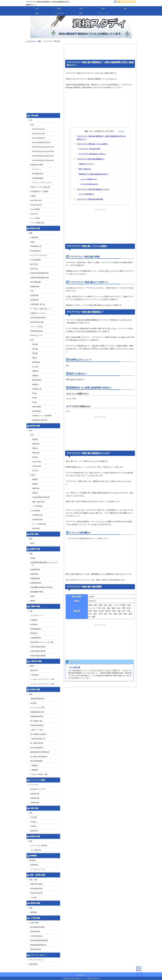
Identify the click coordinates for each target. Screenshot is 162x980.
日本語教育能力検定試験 (41, 497)
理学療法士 (34, 633)
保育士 (33, 543)
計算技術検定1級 (36, 936)
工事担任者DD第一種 (38, 739)
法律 (81, 13)
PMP (32, 291)
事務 (59, 9)
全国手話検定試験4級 (38, 651)
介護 (125, 9)
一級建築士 (34, 765)
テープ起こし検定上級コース (41, 309)
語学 (81, 9)
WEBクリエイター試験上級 (40, 187)
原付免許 (34, 703)
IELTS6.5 (35, 470)
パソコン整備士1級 (37, 223)
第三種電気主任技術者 (38, 734)
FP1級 (34, 402)
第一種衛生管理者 (37, 743)
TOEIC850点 (37, 466)
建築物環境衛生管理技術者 (40, 752)
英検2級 (35, 448)
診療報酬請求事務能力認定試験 (42, 587)
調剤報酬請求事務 (37, 592)
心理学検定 (34, 675)
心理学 (32, 666)
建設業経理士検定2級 (40, 420)
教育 (31, 539)
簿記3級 (35, 344)
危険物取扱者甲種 (37, 716)
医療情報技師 (35, 578)
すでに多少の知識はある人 (89, 184)
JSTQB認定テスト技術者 (39, 191)
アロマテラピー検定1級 (39, 845)
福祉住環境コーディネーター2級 (42, 642)
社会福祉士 (34, 624)
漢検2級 (35, 484)
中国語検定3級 (37, 520)
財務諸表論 (36, 362)
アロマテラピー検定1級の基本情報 (90, 199)
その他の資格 (34, 923)
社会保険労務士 (36, 251)
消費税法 (35, 376)
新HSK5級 (36, 528)
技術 (37, 13)
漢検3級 (35, 479)
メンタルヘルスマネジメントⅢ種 (42, 684)
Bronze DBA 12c (36, 205)
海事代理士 (34, 831)
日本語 (33, 475)
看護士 (33, 596)
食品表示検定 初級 (37, 322)
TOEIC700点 (37, 462)
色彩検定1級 (35, 803)
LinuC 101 (34, 214)
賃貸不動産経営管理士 (38, 318)
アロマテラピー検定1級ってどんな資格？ (92, 144)
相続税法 (35, 384)
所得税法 (35, 371)
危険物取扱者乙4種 (37, 712)
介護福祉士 (34, 620)
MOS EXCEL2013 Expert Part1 (43, 147)
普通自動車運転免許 (38, 699)
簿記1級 (35, 353)
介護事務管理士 (36, 638)
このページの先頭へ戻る (133, 972)
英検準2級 (36, 444)
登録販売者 (34, 574)
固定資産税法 (37, 380)
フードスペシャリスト (38, 869)
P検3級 (33, 196)
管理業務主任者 (36, 246)
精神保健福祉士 (36, 629)
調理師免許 (34, 865)
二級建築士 (34, 770)
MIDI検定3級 (35, 794)
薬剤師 (33, 558)
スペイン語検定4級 (39, 524)
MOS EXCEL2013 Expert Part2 (43, 151)
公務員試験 (34, 237)
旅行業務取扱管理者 (38, 927)
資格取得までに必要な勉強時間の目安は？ (94, 174)
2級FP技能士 (37, 411)
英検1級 (35, 457)
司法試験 (34, 817)
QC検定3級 (34, 295)
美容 (39, 41)
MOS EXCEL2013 (39, 134)
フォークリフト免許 (38, 707)
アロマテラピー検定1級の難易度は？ (91, 159)
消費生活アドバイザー (38, 313)
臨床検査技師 (35, 569)
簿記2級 (35, 349)
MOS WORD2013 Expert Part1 (43, 156)
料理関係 (32, 860)
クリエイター (59, 13)
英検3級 (35, 439)
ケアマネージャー (37, 615)
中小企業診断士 (36, 260)
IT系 (37, 9)
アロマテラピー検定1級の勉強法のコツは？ (93, 189)
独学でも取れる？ (85, 169)
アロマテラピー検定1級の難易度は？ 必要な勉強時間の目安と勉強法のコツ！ (101, 138)
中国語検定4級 (37, 515)
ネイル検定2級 (75, 667)
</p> (72, 556)
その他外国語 (35, 511)
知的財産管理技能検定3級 (40, 278)
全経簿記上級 (37, 389)
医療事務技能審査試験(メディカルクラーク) (44, 564)
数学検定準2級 (36, 949)
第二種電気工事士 (37, 721)
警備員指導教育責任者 (38, 945)
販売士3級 (34, 264)
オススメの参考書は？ (87, 194)
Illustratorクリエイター (38, 789)
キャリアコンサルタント (39, 255)
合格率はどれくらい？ (87, 164)
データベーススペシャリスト (42, 183)
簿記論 (35, 358)
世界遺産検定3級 (36, 889)
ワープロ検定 (35, 218)
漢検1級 (35, 493)
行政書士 (34, 826)
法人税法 (35, 367)
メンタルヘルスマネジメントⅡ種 (42, 679)
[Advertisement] (100, 52)
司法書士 (34, 822)
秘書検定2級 (35, 286)
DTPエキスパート (37, 335)
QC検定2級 (34, 300)
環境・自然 (33, 880)
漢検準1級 (36, 488)
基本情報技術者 (38, 174)
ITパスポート (37, 169)
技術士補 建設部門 (37, 748)
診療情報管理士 (36, 583)
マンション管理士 (37, 327)
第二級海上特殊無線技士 (39, 757)
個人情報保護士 (36, 282)
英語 (32, 435)
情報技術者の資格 (37, 165)
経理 (32, 340)
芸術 (31, 908)
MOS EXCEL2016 (39, 129)
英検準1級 (36, 453)
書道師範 (34, 912)
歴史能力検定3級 (36, 893)
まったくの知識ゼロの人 (89, 179)
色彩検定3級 (35, 798)
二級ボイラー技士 (37, 730)
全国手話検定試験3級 (38, 656)
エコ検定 (34, 897)
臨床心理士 (34, 670)
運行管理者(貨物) (37, 761)
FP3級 (34, 393)
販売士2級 (34, 269)
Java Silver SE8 (36, 200)
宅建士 (33, 242)
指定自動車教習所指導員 (39, 940)
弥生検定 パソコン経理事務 (42, 416)
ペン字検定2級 (37, 506)
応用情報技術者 (38, 178)
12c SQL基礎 (35, 209)
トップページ (31, 41)
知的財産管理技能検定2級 (40, 273)
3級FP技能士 (37, 407)
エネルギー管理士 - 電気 (39, 774)
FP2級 (34, 398)
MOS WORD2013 (38, 138)
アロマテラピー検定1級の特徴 (89, 149)
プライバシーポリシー (37, 960)
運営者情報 (33, 964)
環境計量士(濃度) (37, 884)
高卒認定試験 (35, 932)
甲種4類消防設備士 (37, 725)
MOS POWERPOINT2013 (41, 143)
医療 (103, 9)
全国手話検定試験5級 (38, 647)
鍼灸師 (33, 601)
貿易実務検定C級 (37, 331)
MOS (32, 125)
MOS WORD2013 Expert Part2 (43, 160)
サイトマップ (103, 13)
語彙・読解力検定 (38, 502)
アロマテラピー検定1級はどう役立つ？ (93, 154)
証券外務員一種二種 (38, 304)
